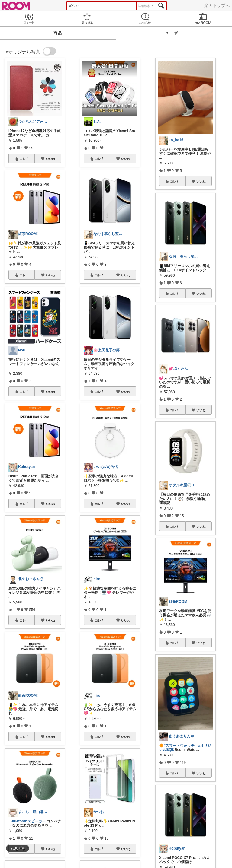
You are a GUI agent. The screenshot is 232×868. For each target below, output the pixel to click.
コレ (24, 159)
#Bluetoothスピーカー (27, 821)
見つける (87, 19)
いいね (50, 159)
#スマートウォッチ (179, 746)
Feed (29, 19)
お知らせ (145, 19)
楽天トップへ (217, 5)
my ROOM (203, 19)
